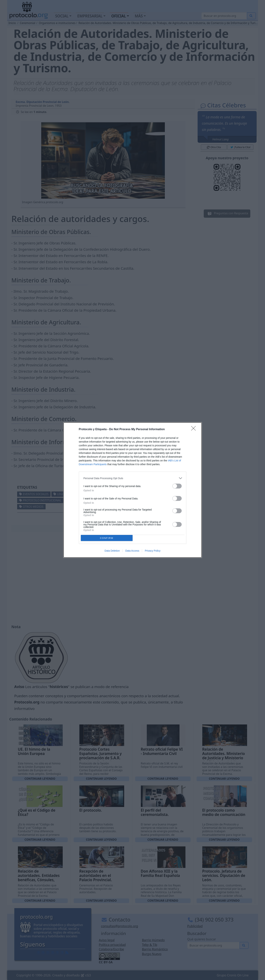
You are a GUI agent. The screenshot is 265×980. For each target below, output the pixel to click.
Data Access (132, 551)
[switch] (177, 486)
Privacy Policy (153, 551)
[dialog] (133, 490)
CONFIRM (107, 538)
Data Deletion (112, 551)
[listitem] (133, 478)
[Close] (195, 429)
